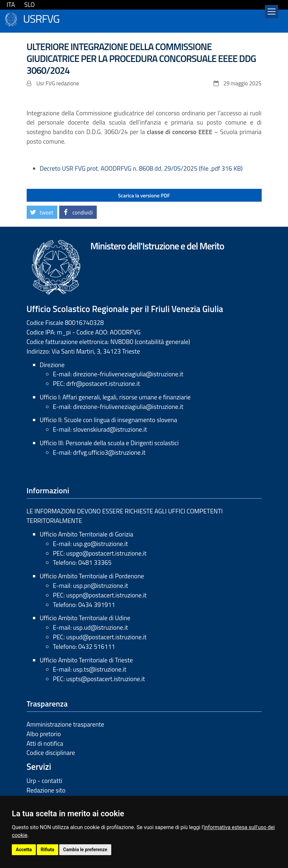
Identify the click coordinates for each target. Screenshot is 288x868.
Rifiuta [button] (48, 850)
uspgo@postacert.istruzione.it (106, 553)
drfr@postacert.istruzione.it (103, 383)
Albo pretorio (44, 734)
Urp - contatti (45, 781)
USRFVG (41, 18)
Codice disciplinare (51, 752)
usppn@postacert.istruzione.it (106, 595)
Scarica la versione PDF (144, 195)
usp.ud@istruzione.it (101, 627)
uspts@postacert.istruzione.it (105, 679)
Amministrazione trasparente (65, 724)
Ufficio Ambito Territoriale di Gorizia (87, 534)
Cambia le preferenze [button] (85, 850)
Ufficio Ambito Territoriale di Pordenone (92, 576)
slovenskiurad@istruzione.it (110, 429)
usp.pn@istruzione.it (101, 585)
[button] (42, 212)
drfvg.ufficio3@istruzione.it (109, 452)
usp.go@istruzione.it (101, 544)
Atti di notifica (45, 743)
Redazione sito (46, 790)
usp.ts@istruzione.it (100, 669)
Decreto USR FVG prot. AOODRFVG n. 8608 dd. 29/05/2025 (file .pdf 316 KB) (141, 168)
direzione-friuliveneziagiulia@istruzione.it (128, 374)
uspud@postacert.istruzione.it (106, 637)
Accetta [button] (24, 850)
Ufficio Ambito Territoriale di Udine (85, 618)
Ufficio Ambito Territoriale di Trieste (86, 660)
